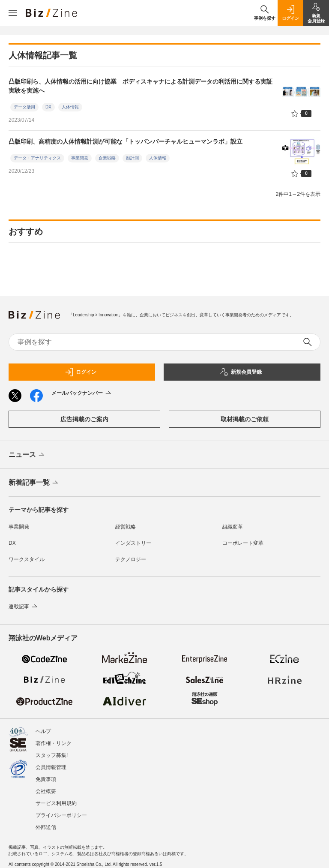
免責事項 (46, 779)
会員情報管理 (51, 767)
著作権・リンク (54, 743)
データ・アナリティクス (37, 158)
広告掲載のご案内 (84, 419)
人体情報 (70, 107)
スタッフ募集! (52, 755)
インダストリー (133, 543)
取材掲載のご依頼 (245, 419)
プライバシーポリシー (61, 815)
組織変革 (233, 527)
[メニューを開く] (13, 13)
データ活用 (24, 107)
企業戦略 (107, 158)
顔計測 (132, 158)
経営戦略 (126, 527)
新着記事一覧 (34, 483)
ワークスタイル (27, 559)
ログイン (81, 372)
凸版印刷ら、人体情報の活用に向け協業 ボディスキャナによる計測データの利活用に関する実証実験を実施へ (141, 86)
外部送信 (46, 827)
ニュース (27, 455)
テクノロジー (131, 559)
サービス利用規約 (56, 803)
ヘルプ (43, 731)
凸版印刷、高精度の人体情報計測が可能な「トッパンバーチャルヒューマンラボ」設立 (126, 141)
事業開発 (80, 158)
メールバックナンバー (82, 393)
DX (48, 107)
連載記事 (24, 607)
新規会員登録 (241, 372)
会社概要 (46, 791)
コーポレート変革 (243, 543)
